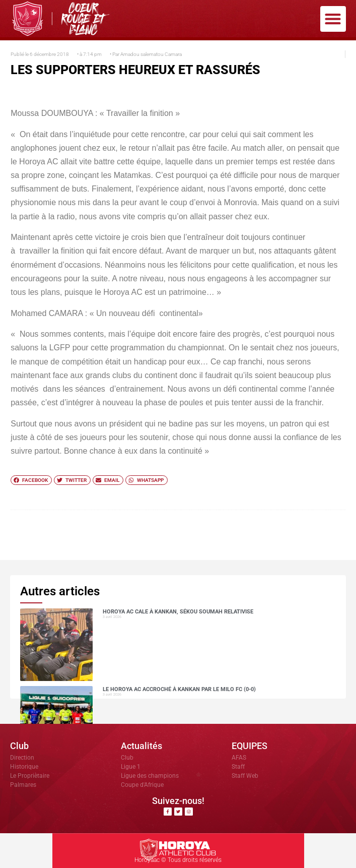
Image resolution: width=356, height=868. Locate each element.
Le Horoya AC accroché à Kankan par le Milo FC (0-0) (179, 689)
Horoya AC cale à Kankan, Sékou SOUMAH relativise (178, 612)
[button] (333, 19)
